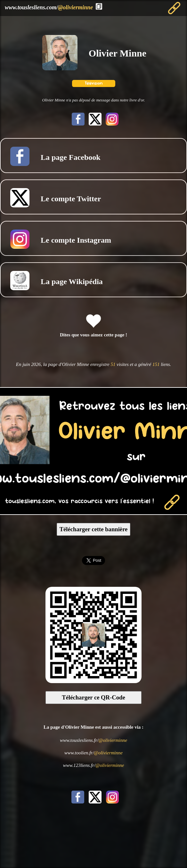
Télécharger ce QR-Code (93, 697)
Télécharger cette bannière (94, 529)
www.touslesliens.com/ (49, 7)
